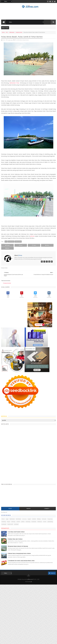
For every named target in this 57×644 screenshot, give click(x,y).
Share (18, 245)
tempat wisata (19, 32)
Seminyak (44, 519)
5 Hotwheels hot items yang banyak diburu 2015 (21, 561)
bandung (4, 521)
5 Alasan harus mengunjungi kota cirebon (19, 553)
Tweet (6, 245)
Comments (47, 508)
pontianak (4, 524)
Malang (39, 519)
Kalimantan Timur (14, 83)
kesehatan (34, 521)
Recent (10, 508)
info (7, 32)
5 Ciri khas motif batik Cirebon (16, 532)
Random (28, 508)
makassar (40, 521)
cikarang (13, 521)
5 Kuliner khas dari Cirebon (15, 539)
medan (45, 521)
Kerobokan (18, 519)
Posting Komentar (7, 283)
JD (31, 581)
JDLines (32, 236)
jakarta (23, 521)
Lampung (24, 519)
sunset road (10, 524)
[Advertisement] (14, 316)
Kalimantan (12, 32)
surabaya (16, 524)
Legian (29, 519)
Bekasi (3, 519)
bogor (9, 521)
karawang (28, 521)
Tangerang (50, 519)
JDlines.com (30, 579)
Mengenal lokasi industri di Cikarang (18, 546)
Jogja (7, 519)
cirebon (18, 521)
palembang (50, 521)
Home (3, 32)
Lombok (34, 519)
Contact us (52, 573)
